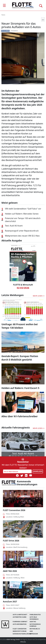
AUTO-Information (20, 624)
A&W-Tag (33, 622)
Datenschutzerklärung (22, 634)
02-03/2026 (23, 288)
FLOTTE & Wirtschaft (23, 285)
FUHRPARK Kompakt (20, 622)
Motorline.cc (35, 629)
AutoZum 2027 (10, 602)
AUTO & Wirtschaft (20, 615)
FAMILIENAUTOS (35, 615)
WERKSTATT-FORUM (20, 631)
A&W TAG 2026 (10, 571)
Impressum (34, 634)
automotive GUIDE (20, 617)
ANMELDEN (38, 471)
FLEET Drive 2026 (11, 541)
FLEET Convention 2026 (14, 510)
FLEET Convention (20, 629)
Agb (31, 631)
